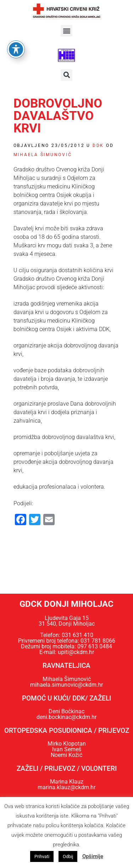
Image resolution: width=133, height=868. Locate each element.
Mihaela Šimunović (43, 155)
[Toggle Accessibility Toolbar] (16, 34)
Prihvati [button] (42, 856)
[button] (66, 31)
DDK (98, 145)
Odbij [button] (68, 856)
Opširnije (93, 856)
